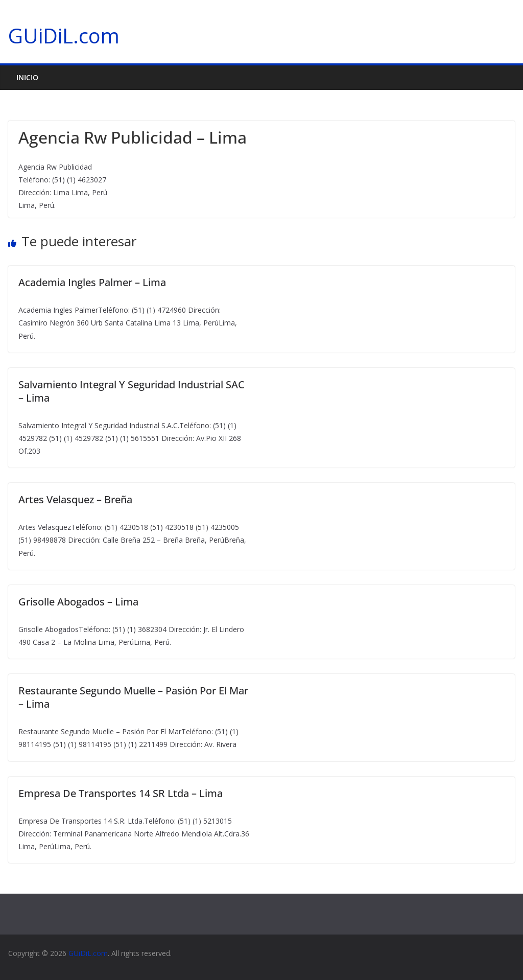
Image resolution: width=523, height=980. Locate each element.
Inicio (27, 77)
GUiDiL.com (64, 36)
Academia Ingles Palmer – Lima (92, 282)
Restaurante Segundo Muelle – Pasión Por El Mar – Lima (133, 697)
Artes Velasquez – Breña (75, 499)
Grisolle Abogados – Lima (78, 602)
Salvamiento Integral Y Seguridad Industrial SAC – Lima (132, 391)
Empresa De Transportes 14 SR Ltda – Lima (121, 793)
